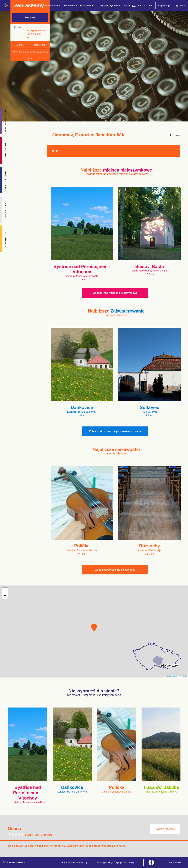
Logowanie (179, 5)
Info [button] (127, 5)
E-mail (20, 45)
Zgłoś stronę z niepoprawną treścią (30, 52)
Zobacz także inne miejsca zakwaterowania (115, 431)
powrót (175, 135)
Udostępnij (40, 45)
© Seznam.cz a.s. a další (179, 676)
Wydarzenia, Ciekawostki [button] (79, 5)
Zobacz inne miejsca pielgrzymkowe (115, 293)
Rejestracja (164, 5)
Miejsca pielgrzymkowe (27, 5)
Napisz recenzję (165, 829)
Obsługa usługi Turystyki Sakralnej (115, 862)
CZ (134, 5)
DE (151, 5)
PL (145, 5)
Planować (30, 17)
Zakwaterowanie (52, 5)
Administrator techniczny (74, 862)
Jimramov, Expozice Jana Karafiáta (89, 135)
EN (140, 5)
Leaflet (168, 676)
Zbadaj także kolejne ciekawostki (115, 570)
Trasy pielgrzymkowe (109, 5)
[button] (94, 628)
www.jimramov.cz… (37, 31)
